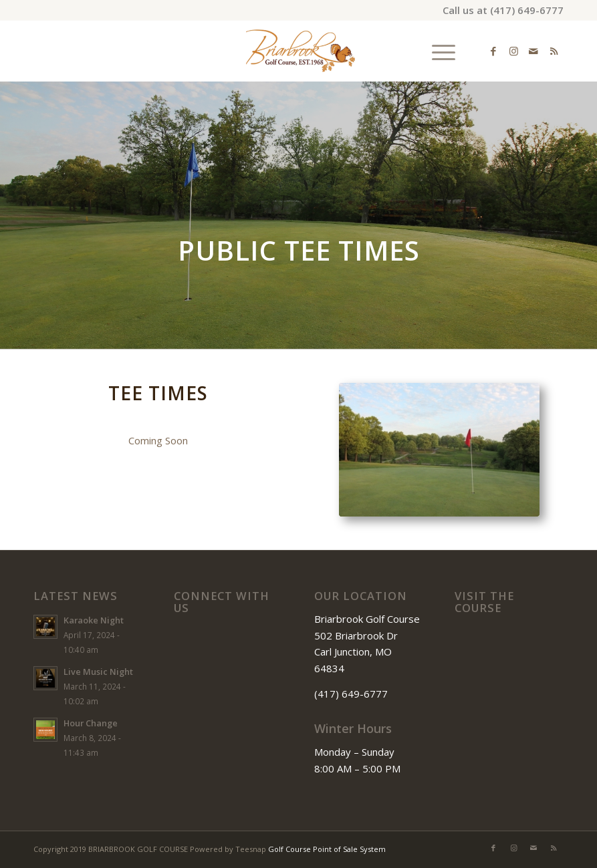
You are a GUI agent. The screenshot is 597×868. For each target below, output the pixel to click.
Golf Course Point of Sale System (327, 849)
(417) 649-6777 (527, 10)
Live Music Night (98, 672)
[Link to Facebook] (493, 51)
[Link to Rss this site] (554, 51)
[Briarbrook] (298, 51)
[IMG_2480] (439, 450)
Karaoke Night (94, 620)
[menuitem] (437, 51)
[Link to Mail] (533, 51)
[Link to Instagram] (513, 51)
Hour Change (91, 723)
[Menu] (437, 51)
